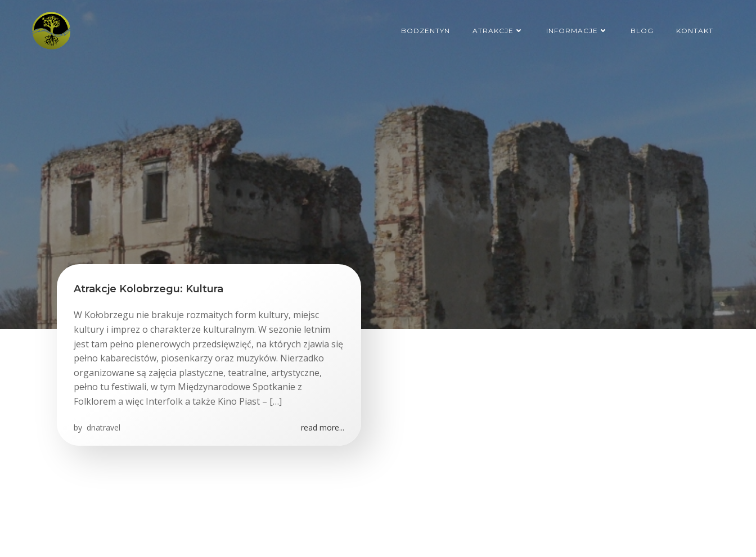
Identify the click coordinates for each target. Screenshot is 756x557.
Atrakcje (498, 31)
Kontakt (695, 31)
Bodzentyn (426, 31)
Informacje (577, 31)
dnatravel (102, 427)
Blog (642, 31)
